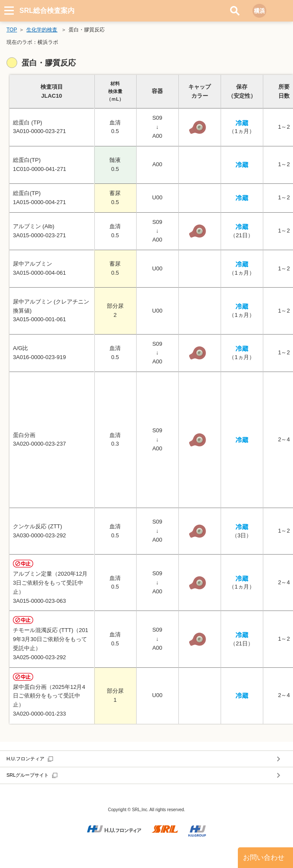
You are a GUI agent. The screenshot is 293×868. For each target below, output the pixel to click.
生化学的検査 (42, 30)
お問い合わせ (264, 857)
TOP (12, 30)
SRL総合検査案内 (47, 11)
